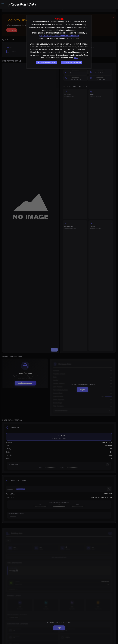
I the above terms (46, 63)
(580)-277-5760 (45, 36)
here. (76, 58)
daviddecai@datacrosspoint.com (65, 36)
